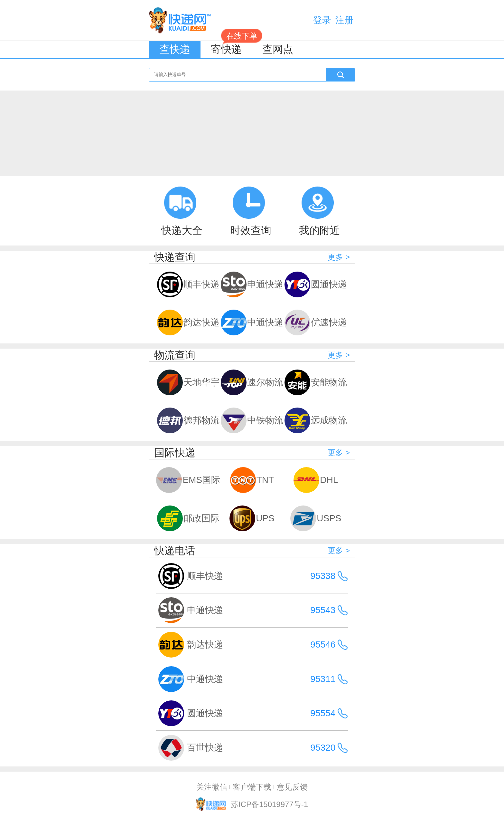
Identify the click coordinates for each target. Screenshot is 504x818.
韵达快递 (188, 322)
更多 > (339, 257)
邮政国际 (188, 518)
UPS (252, 518)
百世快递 (205, 748)
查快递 (175, 49)
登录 (322, 20)
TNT (252, 480)
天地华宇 (188, 382)
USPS (316, 518)
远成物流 (316, 420)
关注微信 (212, 787)
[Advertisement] (252, 131)
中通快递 (252, 322)
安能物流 (316, 382)
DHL (316, 480)
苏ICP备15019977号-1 (269, 804)
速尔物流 (252, 382)
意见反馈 (292, 787)
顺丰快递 (188, 284)
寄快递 (231, 48)
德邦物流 (188, 420)
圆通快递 (316, 284)
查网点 (278, 49)
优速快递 (316, 322)
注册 (344, 20)
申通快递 (252, 284)
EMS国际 (188, 480)
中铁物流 (252, 420)
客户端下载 (252, 787)
